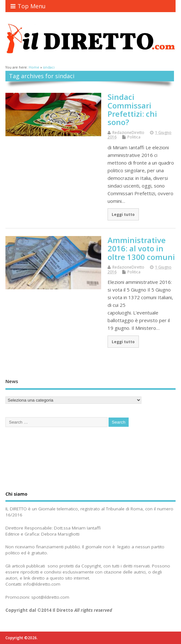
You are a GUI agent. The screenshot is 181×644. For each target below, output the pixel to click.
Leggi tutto (123, 214)
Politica (134, 137)
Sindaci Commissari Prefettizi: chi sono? (132, 109)
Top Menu (28, 6)
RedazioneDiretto (128, 133)
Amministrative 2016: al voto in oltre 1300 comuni (141, 248)
